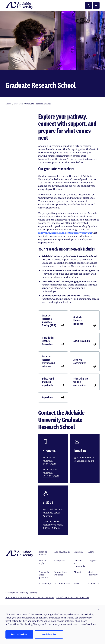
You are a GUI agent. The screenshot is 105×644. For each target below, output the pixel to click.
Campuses (59, 561)
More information (49, 634)
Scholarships (45, 584)
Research (78, 552)
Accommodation (62, 584)
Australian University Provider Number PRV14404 (30, 597)
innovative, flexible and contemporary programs (65, 233)
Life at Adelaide (62, 552)
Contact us (94, 584)
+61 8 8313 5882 (51, 476)
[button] (99, 610)
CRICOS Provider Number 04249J (73, 597)
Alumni (77, 572)
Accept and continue (19, 634)
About (91, 552)
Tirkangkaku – (21, 593)
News (77, 584)
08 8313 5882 (49, 464)
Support (92, 561)
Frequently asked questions (44, 575)
